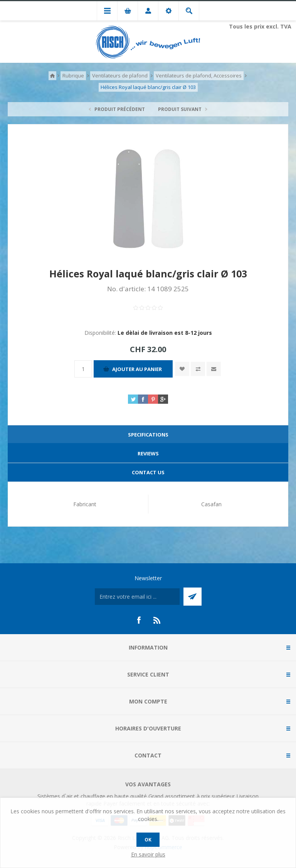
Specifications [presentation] (148, 435)
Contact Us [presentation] (148, 472)
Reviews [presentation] (148, 453)
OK (148, 840)
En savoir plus (148, 854)
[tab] (148, 435)
